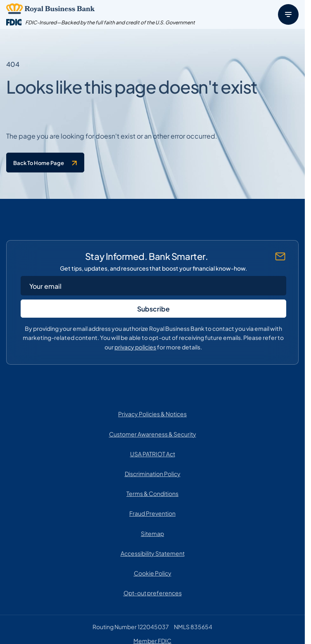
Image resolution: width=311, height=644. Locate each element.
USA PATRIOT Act (153, 453)
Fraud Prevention (152, 513)
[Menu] (288, 14)
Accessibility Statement (153, 553)
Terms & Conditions (152, 493)
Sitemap (152, 533)
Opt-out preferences (153, 592)
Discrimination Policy (153, 473)
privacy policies (135, 346)
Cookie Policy (153, 573)
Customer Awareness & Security (153, 434)
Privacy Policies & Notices (152, 413)
